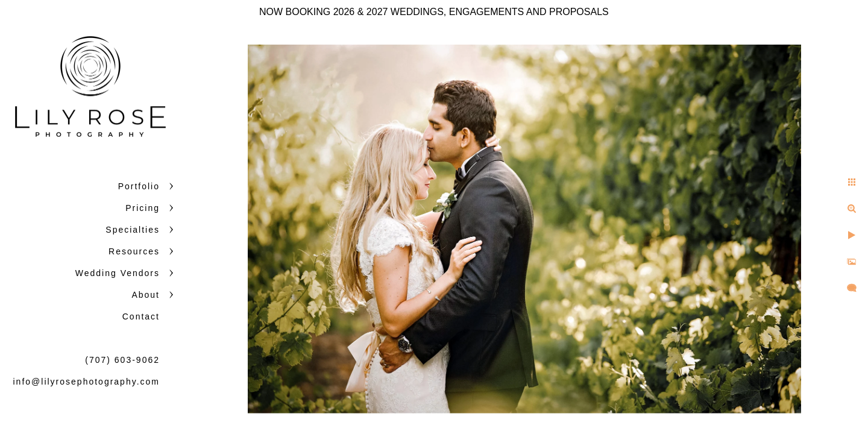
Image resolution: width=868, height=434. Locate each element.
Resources (134, 251)
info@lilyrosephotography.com (87, 382)
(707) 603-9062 (122, 360)
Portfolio (139, 186)
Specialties (133, 230)
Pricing (143, 208)
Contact (141, 316)
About (146, 295)
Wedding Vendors (118, 273)
